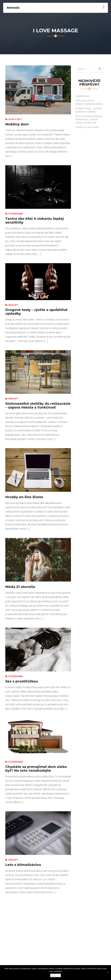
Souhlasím (55, 975)
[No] (108, 973)
